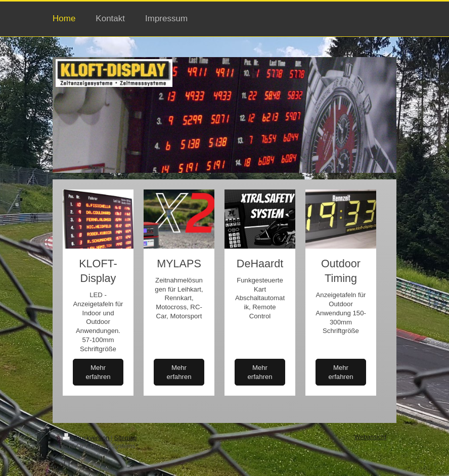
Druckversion (87, 438)
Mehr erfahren (98, 372)
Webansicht (370, 437)
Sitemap (125, 438)
